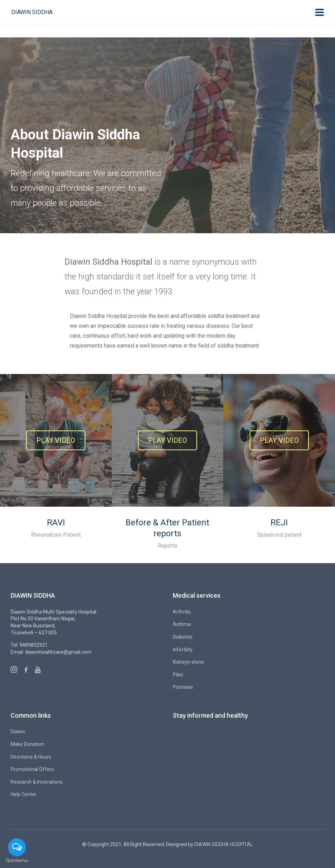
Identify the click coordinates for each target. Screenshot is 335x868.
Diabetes (183, 637)
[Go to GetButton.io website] (17, 861)
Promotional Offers (32, 769)
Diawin (18, 731)
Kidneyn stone (188, 662)
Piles (178, 675)
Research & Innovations (37, 782)
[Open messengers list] (17, 847)
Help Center (24, 794)
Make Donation (27, 744)
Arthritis (182, 612)
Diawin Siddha (32, 12)
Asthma (182, 624)
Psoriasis (183, 687)
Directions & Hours (31, 757)
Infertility (183, 650)
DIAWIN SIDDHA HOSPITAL (224, 844)
